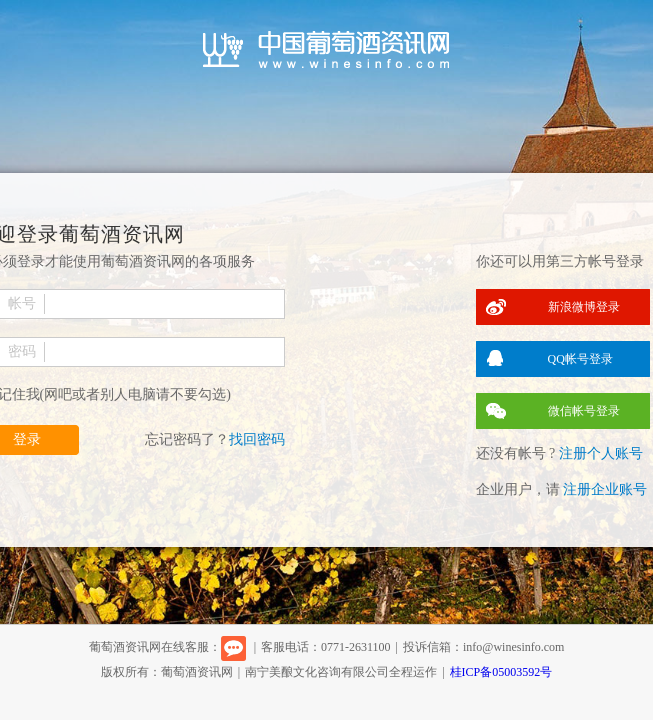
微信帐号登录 (584, 411)
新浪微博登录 (584, 307)
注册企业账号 (605, 489)
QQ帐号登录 (580, 359)
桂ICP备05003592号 (501, 672)
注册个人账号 (601, 453)
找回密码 (257, 439)
